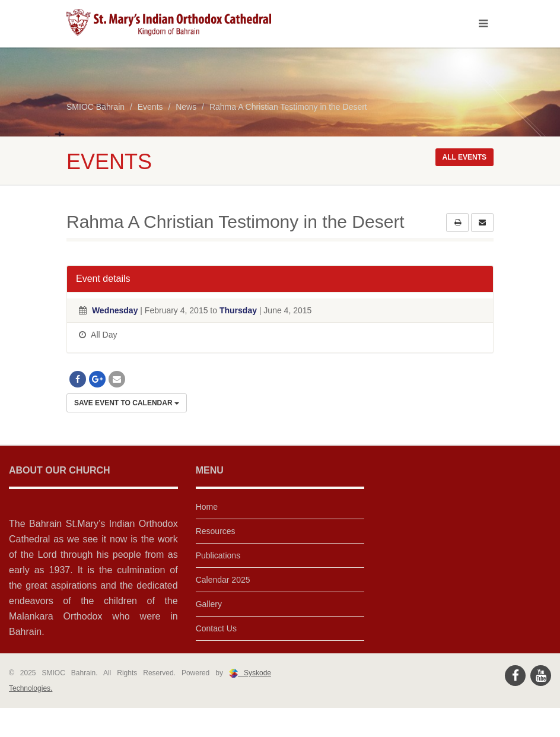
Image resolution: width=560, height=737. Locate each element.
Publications (218, 555)
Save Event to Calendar (127, 403)
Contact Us (216, 628)
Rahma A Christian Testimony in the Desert (288, 107)
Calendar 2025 (223, 580)
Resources (216, 531)
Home (207, 507)
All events (464, 157)
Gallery (209, 604)
